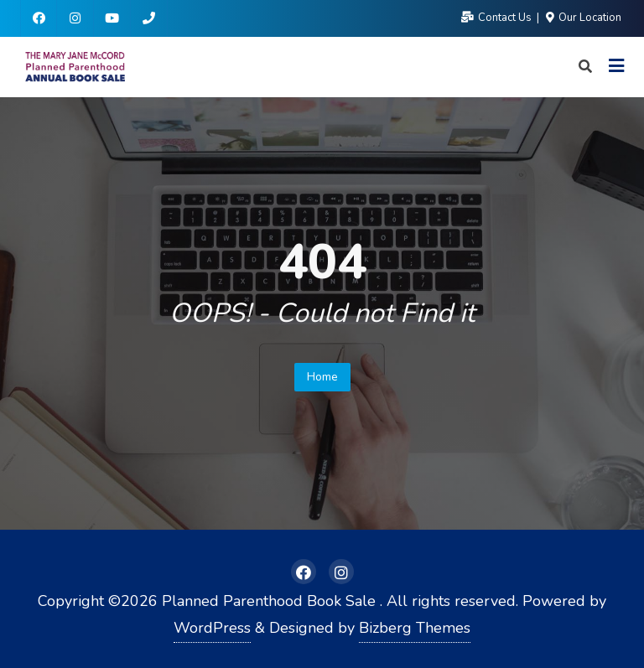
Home (322, 377)
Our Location (584, 18)
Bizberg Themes (415, 628)
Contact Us (498, 18)
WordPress (212, 628)
